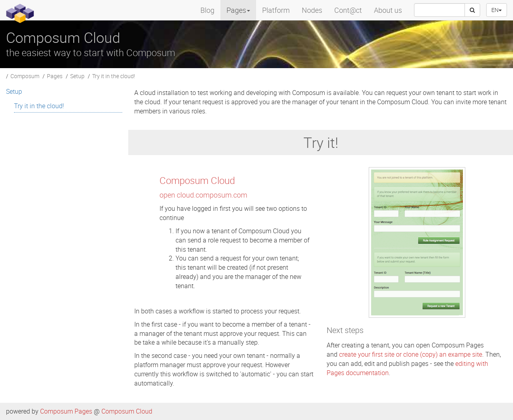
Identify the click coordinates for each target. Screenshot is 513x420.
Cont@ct (348, 10)
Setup (77, 76)
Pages (55, 76)
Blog (207, 10)
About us (388, 10)
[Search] (472, 10)
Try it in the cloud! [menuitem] (39, 106)
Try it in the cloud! (114, 76)
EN (497, 10)
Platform (276, 10)
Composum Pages (66, 411)
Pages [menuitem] (238, 10)
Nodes (312, 10)
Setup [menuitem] (14, 91)
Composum (25, 76)
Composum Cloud (127, 411)
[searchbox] (439, 10)
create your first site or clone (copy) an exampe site (411, 354)
